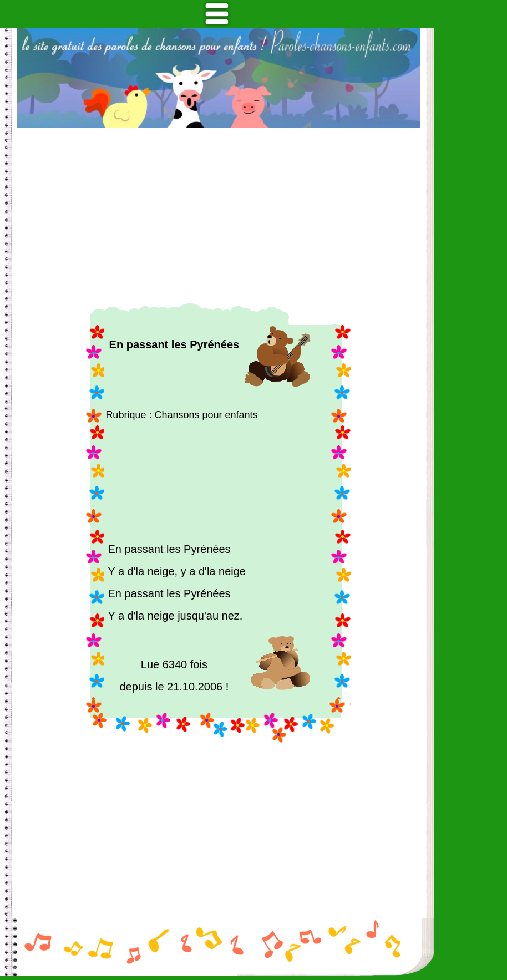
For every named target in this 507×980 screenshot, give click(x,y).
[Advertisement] (219, 216)
